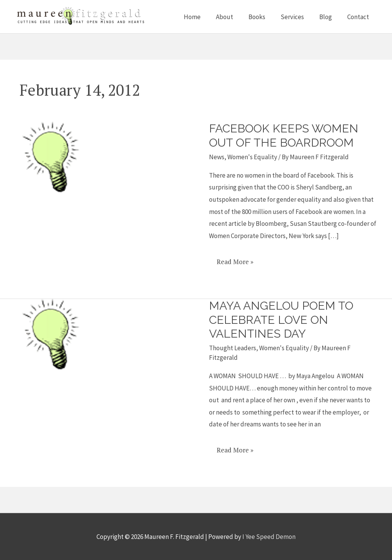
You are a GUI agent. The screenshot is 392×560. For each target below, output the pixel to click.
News (217, 157)
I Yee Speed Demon (269, 537)
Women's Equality (252, 157)
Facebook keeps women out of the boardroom (284, 136)
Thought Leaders (233, 348)
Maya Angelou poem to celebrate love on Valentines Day (281, 320)
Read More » (235, 259)
